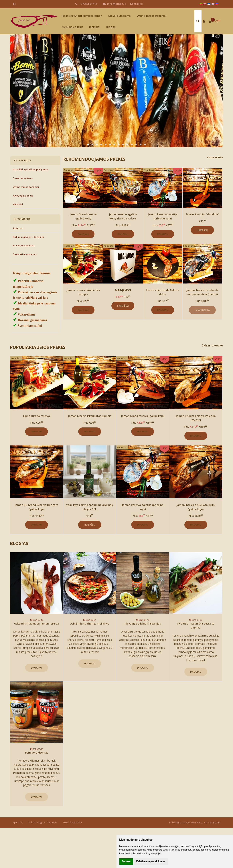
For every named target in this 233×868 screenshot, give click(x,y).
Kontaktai (137, 4)
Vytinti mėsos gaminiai (152, 16)
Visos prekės (215, 157)
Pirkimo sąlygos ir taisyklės (28, 237)
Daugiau (83, 234)
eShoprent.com (212, 823)
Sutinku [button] (126, 861)
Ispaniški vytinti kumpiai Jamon (82, 16)
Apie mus (18, 228)
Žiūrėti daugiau (213, 346)
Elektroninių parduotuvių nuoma (186, 823)
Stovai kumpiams (119, 16)
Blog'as (111, 27)
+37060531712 (86, 4)
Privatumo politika (24, 245)
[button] (88, 144)
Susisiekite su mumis (25, 254)
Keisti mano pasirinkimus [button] (151, 861)
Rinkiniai (95, 27)
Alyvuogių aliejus (72, 27)
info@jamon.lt (114, 4)
